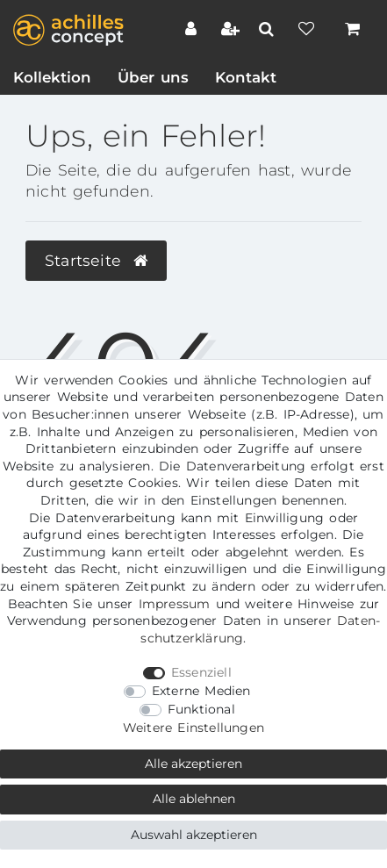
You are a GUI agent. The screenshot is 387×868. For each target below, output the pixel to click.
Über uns (153, 77)
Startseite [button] (96, 260)
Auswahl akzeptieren (194, 835)
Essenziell (201, 672)
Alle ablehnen (194, 799)
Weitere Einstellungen (193, 728)
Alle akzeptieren (193, 764)
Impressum (175, 604)
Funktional (201, 709)
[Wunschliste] (308, 31)
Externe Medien (201, 691)
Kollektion (52, 77)
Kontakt (246, 77)
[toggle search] (269, 29)
